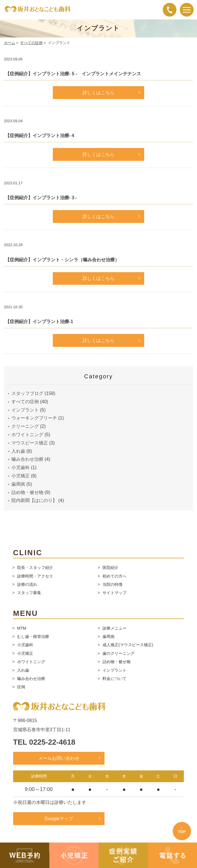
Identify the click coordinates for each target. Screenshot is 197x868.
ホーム (10, 43)
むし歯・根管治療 (33, 636)
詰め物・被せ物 (27, 492)
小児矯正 (21, 476)
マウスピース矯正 (30, 443)
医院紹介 (110, 568)
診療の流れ (27, 584)
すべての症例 (31, 43)
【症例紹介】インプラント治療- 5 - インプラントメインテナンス (73, 74)
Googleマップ (59, 819)
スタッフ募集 (29, 593)
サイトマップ (114, 593)
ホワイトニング (27, 435)
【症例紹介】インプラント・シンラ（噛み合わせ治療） (62, 260)
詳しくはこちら (98, 93)
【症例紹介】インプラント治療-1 (39, 322)
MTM (22, 628)
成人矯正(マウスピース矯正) (128, 645)
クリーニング (25, 426)
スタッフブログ (27, 393)
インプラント (25, 410)
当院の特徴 (112, 584)
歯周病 (18, 484)
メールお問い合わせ (59, 758)
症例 (21, 687)
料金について (114, 679)
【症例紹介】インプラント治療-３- (41, 198)
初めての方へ (114, 576)
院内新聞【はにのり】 (34, 500)
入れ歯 (18, 451)
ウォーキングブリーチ (34, 418)
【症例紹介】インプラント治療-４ (40, 136)
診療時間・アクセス (35, 576)
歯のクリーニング (118, 653)
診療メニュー (114, 628)
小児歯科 (21, 467)
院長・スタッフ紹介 (35, 568)
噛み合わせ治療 (27, 459)
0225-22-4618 (52, 742)
